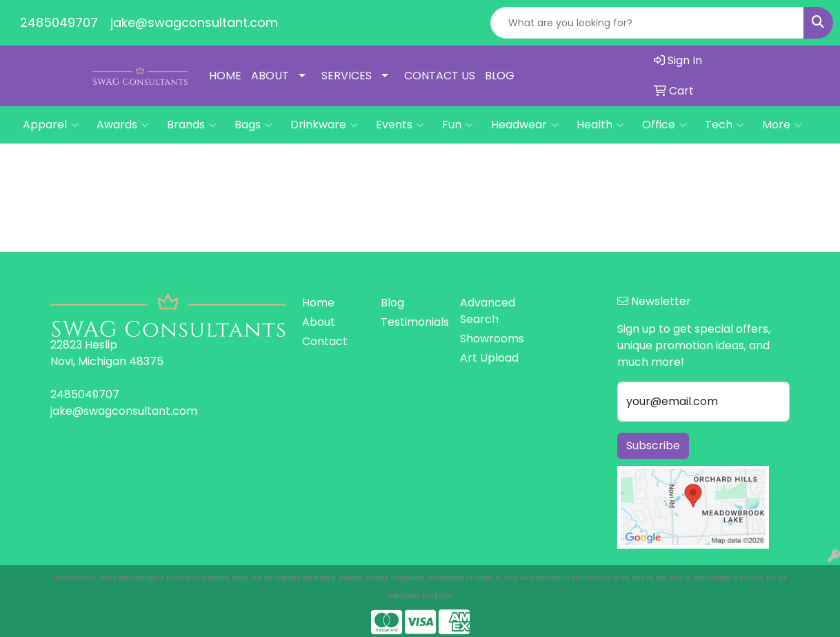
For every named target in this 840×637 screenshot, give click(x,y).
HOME (225, 76)
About (319, 322)
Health (600, 125)
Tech (724, 125)
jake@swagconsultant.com (194, 22)
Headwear (525, 125)
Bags (253, 125)
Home (318, 303)
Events (400, 125)
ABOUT (270, 76)
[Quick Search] (648, 23)
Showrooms (491, 339)
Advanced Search (488, 311)
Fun (458, 125)
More (782, 125)
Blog (392, 303)
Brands (192, 125)
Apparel (51, 125)
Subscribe (653, 445)
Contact (325, 341)
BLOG (500, 76)
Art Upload (489, 358)
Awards (123, 125)
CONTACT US (440, 76)
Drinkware (324, 125)
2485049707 (59, 22)
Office (664, 125)
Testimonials (412, 322)
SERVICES (347, 76)
